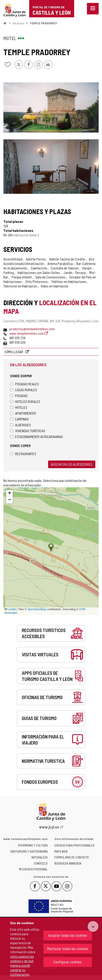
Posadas (19, 396)
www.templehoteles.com (29, 333)
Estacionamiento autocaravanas (37, 437)
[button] (9, 493)
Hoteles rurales (25, 401)
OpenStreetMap (37, 609)
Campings (19, 419)
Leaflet (10, 609)
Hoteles (19, 407)
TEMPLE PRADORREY (43, 23)
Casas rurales (24, 390)
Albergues (21, 425)
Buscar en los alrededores (72, 464)
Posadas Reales (24, 384)
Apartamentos (23, 413)
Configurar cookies (68, 962)
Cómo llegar (14, 352)
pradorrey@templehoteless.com (32, 329)
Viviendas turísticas (28, 431)
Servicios (18, 23)
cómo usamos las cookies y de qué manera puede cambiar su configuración (22, 965)
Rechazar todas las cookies (68, 948)
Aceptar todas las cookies (68, 935)
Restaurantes (23, 454)
